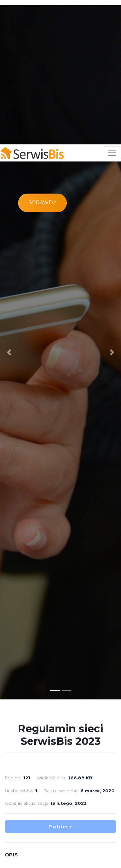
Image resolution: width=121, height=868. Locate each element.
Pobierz (60, 699)
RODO (101, 841)
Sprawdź (42, 75)
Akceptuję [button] (61, 859)
